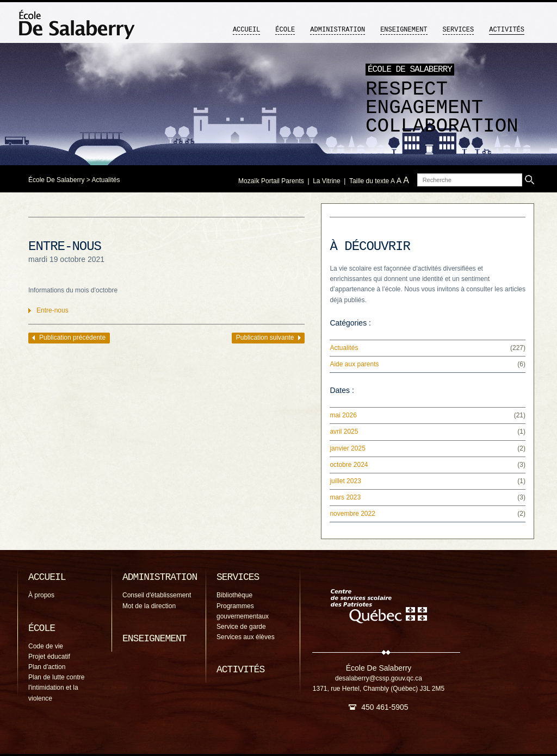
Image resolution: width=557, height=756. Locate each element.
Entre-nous (52, 310)
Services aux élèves (246, 637)
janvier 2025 (347, 448)
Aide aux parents (354, 364)
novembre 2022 (352, 514)
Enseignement (404, 30)
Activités (507, 30)
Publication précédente (72, 338)
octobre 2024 (349, 465)
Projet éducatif (49, 657)
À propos (41, 595)
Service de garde (241, 627)
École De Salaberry (56, 180)
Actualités (106, 180)
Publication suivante (265, 338)
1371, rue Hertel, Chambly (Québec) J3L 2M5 (379, 689)
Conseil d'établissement (157, 595)
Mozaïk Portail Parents (271, 181)
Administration (338, 30)
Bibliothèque (234, 595)
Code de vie (46, 646)
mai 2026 (343, 415)
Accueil (246, 30)
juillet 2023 (345, 481)
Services (459, 30)
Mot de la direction (149, 606)
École (285, 30)
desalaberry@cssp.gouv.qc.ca (379, 678)
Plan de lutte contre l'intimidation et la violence (56, 688)
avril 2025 (344, 432)
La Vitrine (326, 181)
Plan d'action (47, 667)
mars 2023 (345, 497)
